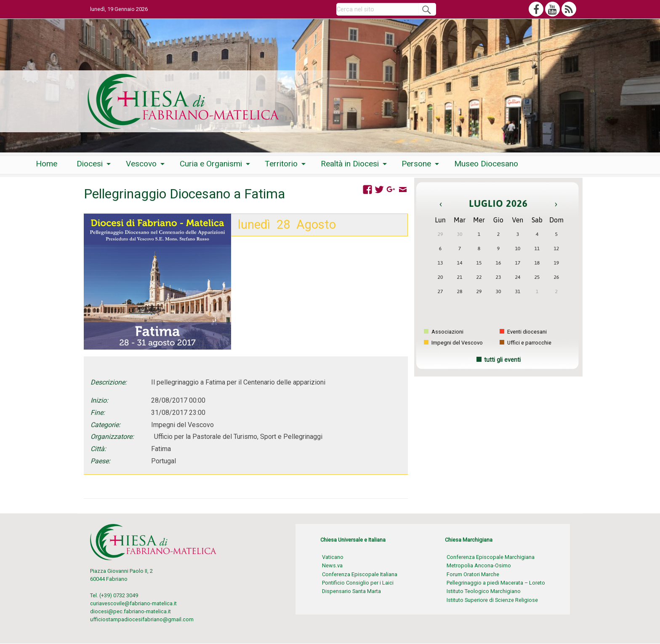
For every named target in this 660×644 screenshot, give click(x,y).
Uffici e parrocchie (526, 343)
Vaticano (333, 557)
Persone (416, 164)
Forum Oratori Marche (473, 574)
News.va (332, 565)
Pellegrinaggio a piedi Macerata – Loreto (496, 583)
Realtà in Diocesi (350, 164)
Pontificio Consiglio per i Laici (358, 583)
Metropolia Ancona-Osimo (479, 565)
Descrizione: (109, 382)
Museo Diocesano (486, 164)
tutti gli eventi (502, 360)
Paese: (100, 461)
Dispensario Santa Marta (351, 591)
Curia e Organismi (211, 164)
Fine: (98, 413)
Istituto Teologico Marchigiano (484, 591)
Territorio (281, 164)
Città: (98, 449)
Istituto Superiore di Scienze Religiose (492, 600)
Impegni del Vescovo (453, 343)
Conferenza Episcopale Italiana (360, 574)
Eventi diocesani (523, 332)
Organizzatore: (112, 437)
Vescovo (141, 164)
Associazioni (444, 332)
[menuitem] (47, 164)
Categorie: (105, 425)
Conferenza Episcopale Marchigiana (491, 557)
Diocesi (90, 164)
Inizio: (99, 400)
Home (47, 164)
